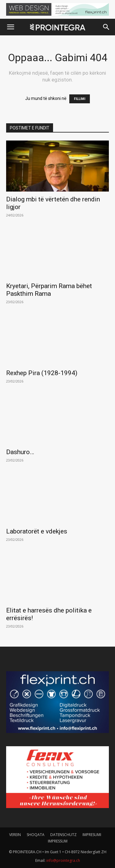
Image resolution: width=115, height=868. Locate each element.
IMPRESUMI (92, 835)
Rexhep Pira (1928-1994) (42, 373)
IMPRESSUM (58, 841)
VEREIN (15, 835)
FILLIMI (80, 99)
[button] (10, 27)
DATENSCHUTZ (63, 835)
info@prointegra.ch (63, 860)
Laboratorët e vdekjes (37, 531)
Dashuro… (20, 452)
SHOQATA (36, 835)
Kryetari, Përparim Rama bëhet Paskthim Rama (49, 290)
